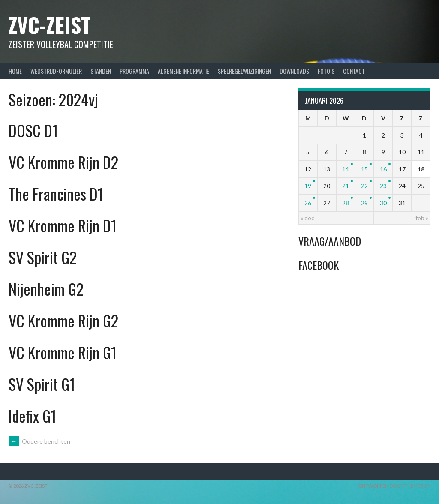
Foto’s (326, 71)
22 (364, 186)
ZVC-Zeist (50, 25)
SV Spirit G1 (42, 384)
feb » (422, 218)
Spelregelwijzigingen (244, 71)
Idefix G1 (32, 415)
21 (346, 186)
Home (15, 71)
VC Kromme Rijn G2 (63, 320)
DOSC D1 (33, 130)
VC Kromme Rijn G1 (63, 352)
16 (383, 169)
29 (364, 203)
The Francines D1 (56, 193)
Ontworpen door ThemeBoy (394, 486)
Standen (101, 71)
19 (308, 186)
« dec (307, 218)
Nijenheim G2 (46, 289)
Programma (134, 71)
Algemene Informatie (183, 71)
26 (308, 203)
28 (346, 203)
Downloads (294, 71)
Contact (354, 71)
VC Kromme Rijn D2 (63, 162)
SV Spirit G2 (43, 257)
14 (346, 169)
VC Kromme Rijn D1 (63, 225)
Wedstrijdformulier (56, 71)
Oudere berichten (39, 441)
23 (383, 186)
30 (383, 203)
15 (364, 169)
